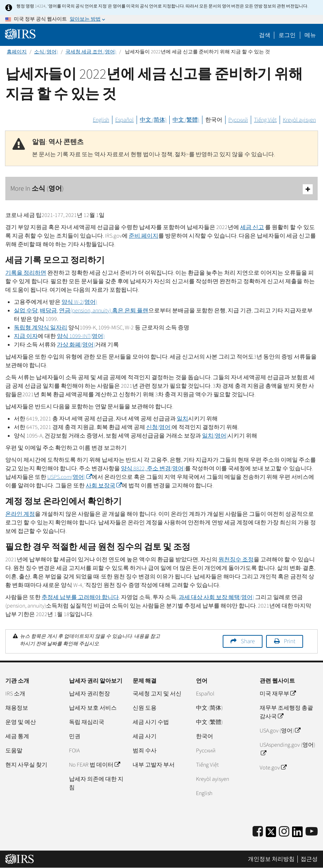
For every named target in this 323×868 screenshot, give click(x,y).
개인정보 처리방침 (271, 859)
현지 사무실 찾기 (26, 765)
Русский (238, 120)
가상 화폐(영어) (76, 345)
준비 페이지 (144, 236)
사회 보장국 (104, 486)
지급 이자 (26, 336)
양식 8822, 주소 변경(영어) (153, 469)
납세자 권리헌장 (89, 694)
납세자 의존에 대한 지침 (96, 783)
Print (290, 641)
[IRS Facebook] (258, 832)
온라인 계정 (20, 514)
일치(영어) (215, 436)
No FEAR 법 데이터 (94, 765)
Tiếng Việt (265, 120)
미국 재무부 (278, 694)
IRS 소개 (15, 694)
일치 (182, 419)
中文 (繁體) (186, 120)
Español (125, 120)
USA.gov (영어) (280, 731)
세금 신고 (252, 227)
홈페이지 (17, 52)
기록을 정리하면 (26, 273)
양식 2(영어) (79, 302)
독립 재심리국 (87, 722)
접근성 (309, 859)
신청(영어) (159, 427)
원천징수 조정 (236, 560)
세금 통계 (17, 736)
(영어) (70, 477)
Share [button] (248, 641)
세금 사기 (145, 736)
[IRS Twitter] (271, 834)
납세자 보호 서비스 (93, 708)
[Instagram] (284, 832)
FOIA (74, 751)
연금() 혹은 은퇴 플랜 (104, 311)
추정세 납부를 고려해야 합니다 (80, 597)
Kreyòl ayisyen (299, 120)
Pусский (206, 751)
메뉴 (310, 35)
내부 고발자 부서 (154, 765)
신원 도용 (145, 708)
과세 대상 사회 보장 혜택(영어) (216, 597)
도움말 (14, 751)
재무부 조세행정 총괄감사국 (286, 712)
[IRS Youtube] (312, 832)
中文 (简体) (153, 120)
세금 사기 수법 (151, 722)
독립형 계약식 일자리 (41, 328)
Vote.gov (273, 768)
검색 (265, 35)
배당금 (48, 311)
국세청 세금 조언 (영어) (91, 52)
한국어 (214, 120)
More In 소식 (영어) (161, 189)
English (101, 120)
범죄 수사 (145, 751)
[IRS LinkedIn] (297, 834)
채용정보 (17, 708)
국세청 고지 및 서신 (157, 694)
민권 (75, 736)
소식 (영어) (46, 52)
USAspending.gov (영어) (287, 749)
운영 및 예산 (21, 722)
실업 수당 (26, 311)
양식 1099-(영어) (81, 336)
